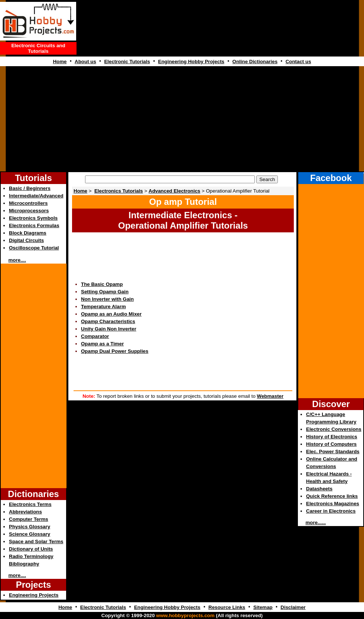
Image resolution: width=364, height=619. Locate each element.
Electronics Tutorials (119, 191)
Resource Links (227, 607)
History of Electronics (332, 437)
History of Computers (331, 444)
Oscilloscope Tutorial (34, 248)
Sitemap (263, 607)
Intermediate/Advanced (36, 196)
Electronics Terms (30, 504)
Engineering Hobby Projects (191, 62)
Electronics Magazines (333, 504)
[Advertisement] (182, 120)
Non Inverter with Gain (107, 299)
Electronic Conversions (334, 429)
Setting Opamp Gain (105, 292)
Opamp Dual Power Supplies (115, 351)
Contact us (298, 62)
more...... (316, 523)
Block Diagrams (28, 233)
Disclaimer (293, 607)
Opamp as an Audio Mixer (111, 314)
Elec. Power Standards (333, 452)
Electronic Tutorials (127, 62)
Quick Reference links (332, 496)
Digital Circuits (26, 240)
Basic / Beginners (30, 188)
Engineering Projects (34, 595)
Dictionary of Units (31, 549)
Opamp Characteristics (108, 321)
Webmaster (270, 396)
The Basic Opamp (102, 284)
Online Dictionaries (255, 62)
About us (85, 62)
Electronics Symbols (33, 218)
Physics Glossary (30, 527)
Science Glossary (30, 534)
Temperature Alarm (103, 307)
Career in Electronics (331, 511)
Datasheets (319, 489)
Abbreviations (25, 512)
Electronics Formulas (34, 225)
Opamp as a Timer (102, 344)
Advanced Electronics (174, 191)
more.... (17, 260)
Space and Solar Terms (36, 541)
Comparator (95, 336)
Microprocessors (29, 211)
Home (60, 62)
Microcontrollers (28, 203)
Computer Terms (29, 519)
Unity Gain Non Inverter (109, 329)
